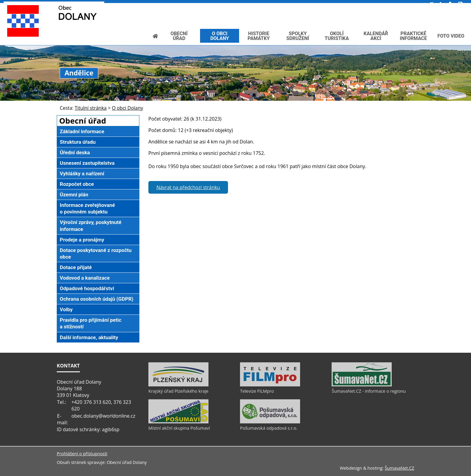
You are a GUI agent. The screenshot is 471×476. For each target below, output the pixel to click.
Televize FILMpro (257, 391)
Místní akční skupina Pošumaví (179, 428)
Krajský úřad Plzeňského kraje (178, 391)
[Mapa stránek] (399, 5)
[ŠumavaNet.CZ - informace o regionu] (362, 385)
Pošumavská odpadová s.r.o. (269, 428)
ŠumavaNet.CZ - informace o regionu (369, 391)
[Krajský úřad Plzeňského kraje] (178, 385)
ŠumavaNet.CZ (400, 468)
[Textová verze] (396, 11)
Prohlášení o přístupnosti (82, 454)
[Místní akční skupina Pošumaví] (178, 422)
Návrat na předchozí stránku (188, 187)
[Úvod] (379, 5)
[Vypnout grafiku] (389, 5)
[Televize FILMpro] (270, 385)
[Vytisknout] (409, 5)
